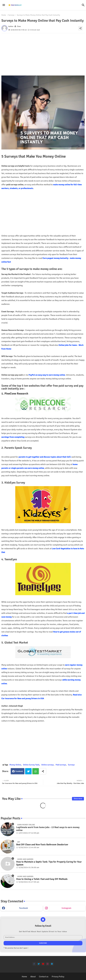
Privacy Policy (58, 977)
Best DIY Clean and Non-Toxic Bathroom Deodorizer (42, 845)
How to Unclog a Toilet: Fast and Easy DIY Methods (42, 879)
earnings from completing (13, 437)
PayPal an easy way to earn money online (47, 375)
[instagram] (48, 964)
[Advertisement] (43, 52)
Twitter (28, 771)
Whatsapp (36, 771)
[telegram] (52, 964)
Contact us (44, 977)
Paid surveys (61, 765)
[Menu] (4, 5)
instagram (66, 908)
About (33, 977)
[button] (83, 5)
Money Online (15, 765)
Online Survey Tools (31, 765)
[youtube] (43, 964)
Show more (78, 799)
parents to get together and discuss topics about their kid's (45, 457)
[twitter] (39, 964)
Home (4, 15)
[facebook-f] (34, 964)
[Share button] (43, 771)
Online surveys (48, 765)
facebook (24, 908)
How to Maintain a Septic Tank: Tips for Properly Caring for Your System (49, 863)
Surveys (11, 15)
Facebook (19, 771)
